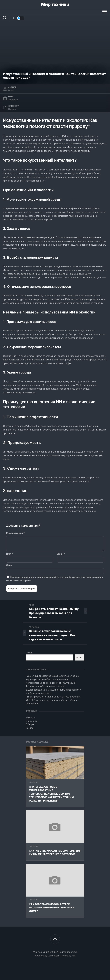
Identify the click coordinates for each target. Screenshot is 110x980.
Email (61, 554)
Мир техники (55, 4)
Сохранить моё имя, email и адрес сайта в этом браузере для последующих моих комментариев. (55, 579)
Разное (30, 728)
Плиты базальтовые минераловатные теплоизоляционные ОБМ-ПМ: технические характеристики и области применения (51, 794)
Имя (10, 554)
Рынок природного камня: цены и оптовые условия (53, 697)
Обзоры (30, 724)
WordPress (54, 956)
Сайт (9, 565)
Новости (34, 782)
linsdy (11, 90)
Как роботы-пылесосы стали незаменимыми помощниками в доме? (52, 908)
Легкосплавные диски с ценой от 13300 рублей (51, 683)
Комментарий (15, 533)
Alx (73, 956)
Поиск (29, 652)
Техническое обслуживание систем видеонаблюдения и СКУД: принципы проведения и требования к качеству (53, 690)
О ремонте (32, 721)
